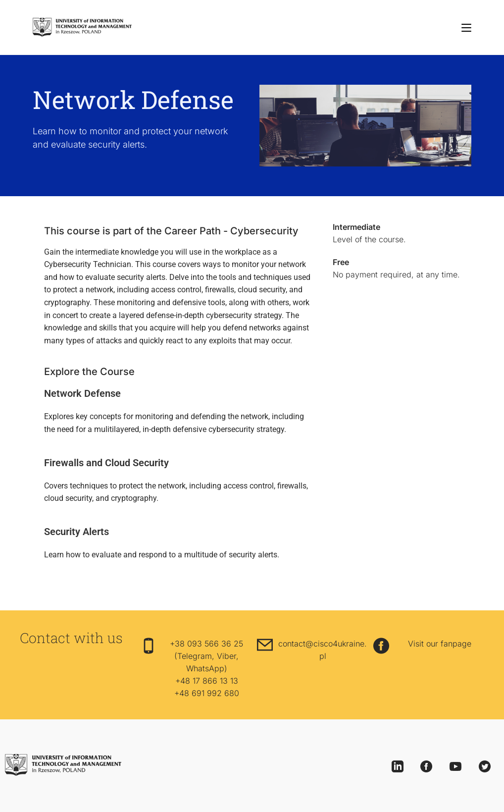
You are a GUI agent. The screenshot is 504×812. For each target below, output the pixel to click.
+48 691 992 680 (207, 693)
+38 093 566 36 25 (206, 644)
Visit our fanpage (440, 644)
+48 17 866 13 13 (207, 681)
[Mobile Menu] (466, 27)
